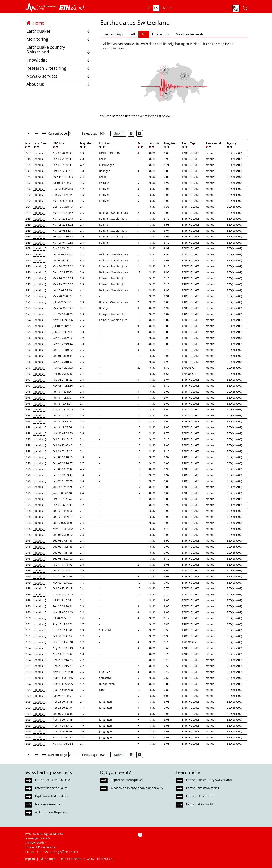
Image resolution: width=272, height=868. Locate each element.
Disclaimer (47, 859)
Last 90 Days (113, 34)
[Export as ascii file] (140, 133)
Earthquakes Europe (201, 796)
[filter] (29, 147)
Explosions (161, 34)
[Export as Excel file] (131, 133)
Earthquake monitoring (203, 788)
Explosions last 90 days (51, 796)
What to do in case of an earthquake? (137, 788)
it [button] (170, 8)
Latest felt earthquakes (51, 788)
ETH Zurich (105, 859)
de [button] (149, 8)
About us (59, 84)
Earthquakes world (199, 804)
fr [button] (163, 8)
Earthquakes (59, 31)
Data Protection (71, 859)
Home (35, 23)
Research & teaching (59, 68)
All (144, 34)
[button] (41, 7)
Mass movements (190, 34)
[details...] (40, 153)
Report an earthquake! (127, 780)
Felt (132, 34)
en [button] (156, 8)
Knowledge (59, 60)
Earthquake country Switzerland (59, 50)
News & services (59, 76)
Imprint (30, 859)
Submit (119, 133)
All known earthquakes (51, 812)
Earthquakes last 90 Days (53, 780)
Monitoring (59, 39)
